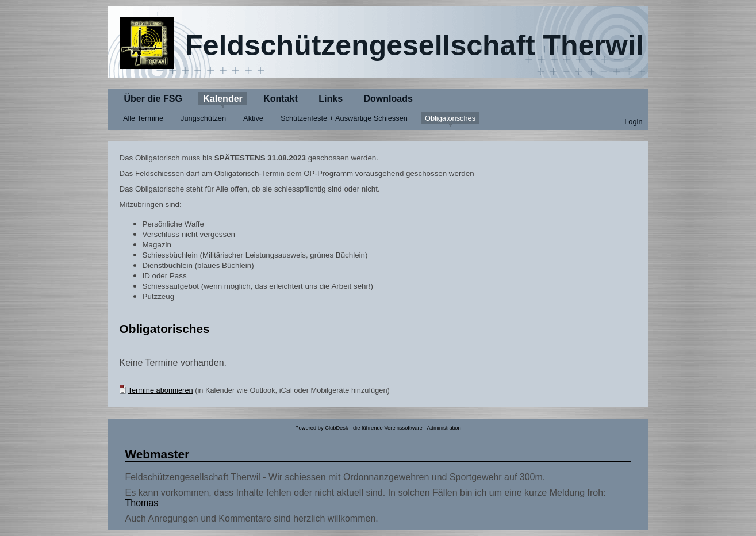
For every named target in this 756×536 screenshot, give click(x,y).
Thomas (142, 503)
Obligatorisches (450, 118)
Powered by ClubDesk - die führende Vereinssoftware (358, 428)
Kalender (222, 99)
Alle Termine (143, 118)
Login (633, 122)
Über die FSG (153, 99)
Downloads (388, 99)
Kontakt (281, 99)
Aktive (253, 118)
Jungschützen (203, 118)
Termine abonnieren (161, 390)
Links (331, 99)
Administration (444, 428)
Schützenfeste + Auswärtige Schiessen (344, 118)
